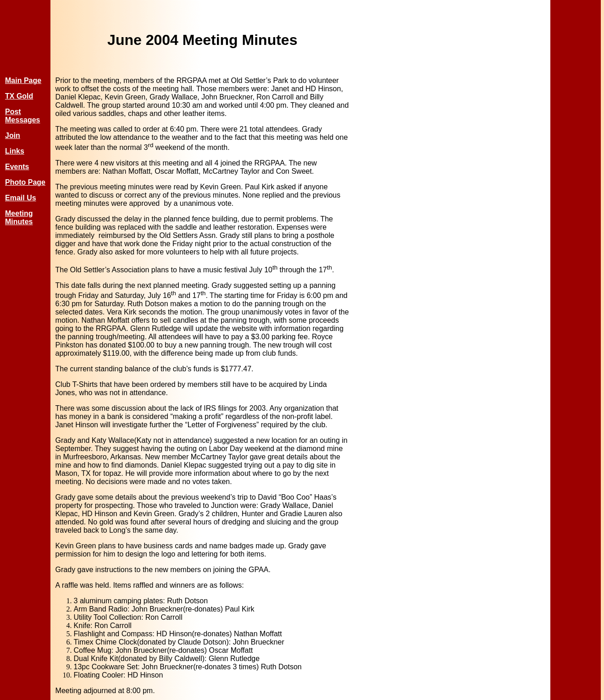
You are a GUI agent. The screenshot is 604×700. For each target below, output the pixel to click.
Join (13, 135)
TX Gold (19, 96)
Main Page (23, 80)
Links (15, 151)
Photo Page (25, 182)
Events (17, 167)
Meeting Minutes (19, 218)
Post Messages (23, 116)
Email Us (21, 198)
